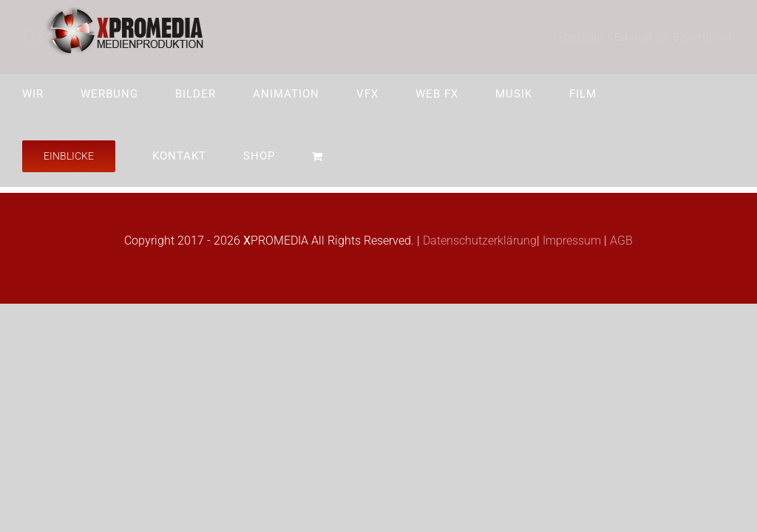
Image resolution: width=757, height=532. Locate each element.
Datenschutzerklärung (478, 241)
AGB (620, 241)
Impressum (570, 241)
